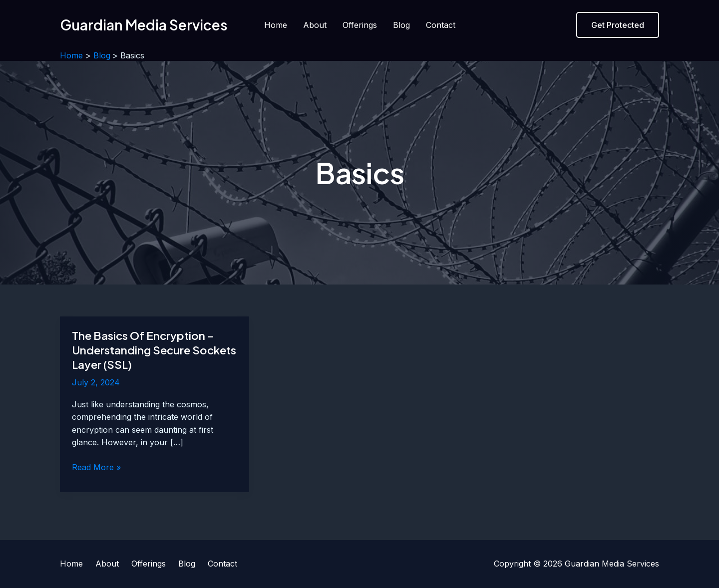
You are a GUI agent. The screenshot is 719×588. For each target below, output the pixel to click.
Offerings (360, 25)
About (315, 25)
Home (276, 25)
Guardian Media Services (144, 25)
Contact (441, 25)
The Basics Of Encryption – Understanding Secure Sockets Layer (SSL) (154, 350)
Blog (401, 25)
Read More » (96, 468)
